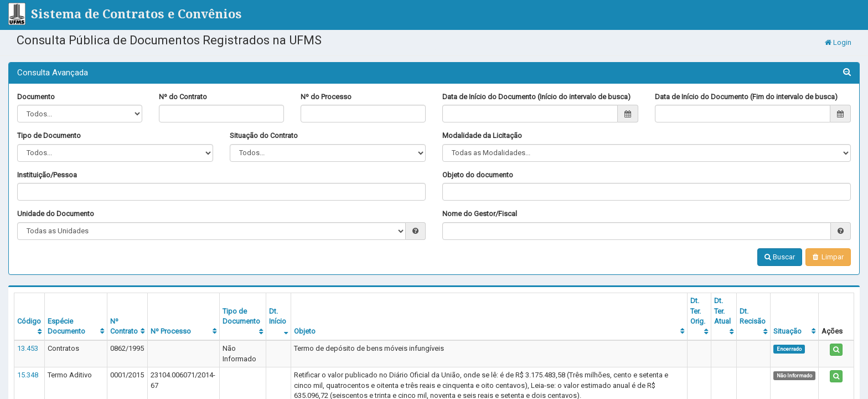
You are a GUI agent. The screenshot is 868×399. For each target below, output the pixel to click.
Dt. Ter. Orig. (698, 311)
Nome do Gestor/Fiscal (480, 214)
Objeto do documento (478, 175)
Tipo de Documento (49, 135)
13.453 (28, 348)
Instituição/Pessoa (47, 175)
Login (838, 42)
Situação (787, 331)
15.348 (28, 375)
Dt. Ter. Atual (722, 311)
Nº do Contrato (183, 97)
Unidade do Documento (56, 214)
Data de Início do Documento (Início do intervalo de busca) (536, 97)
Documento (36, 97)
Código (29, 321)
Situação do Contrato (264, 135)
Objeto (305, 331)
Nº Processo (171, 331)
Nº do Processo (326, 97)
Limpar (828, 257)
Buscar (780, 257)
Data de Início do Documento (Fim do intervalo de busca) (746, 97)
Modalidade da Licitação (482, 135)
